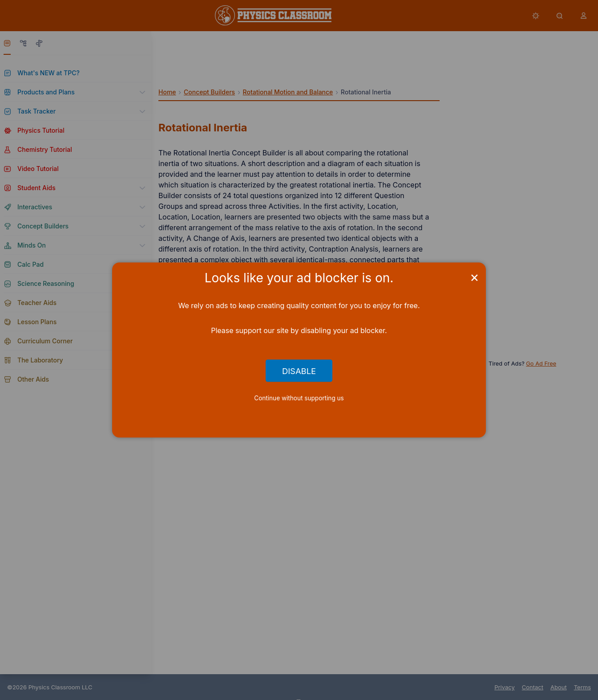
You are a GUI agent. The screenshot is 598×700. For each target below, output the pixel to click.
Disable (299, 370)
